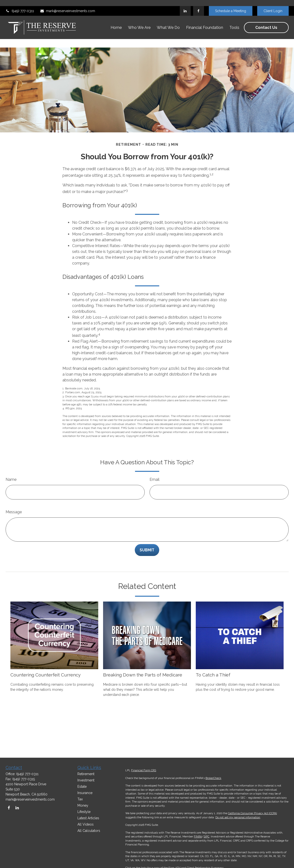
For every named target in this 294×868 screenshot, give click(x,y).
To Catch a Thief (213, 660)
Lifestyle (84, 812)
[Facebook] (199, 5)
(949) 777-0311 (20, 5)
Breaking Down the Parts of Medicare (143, 660)
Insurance (85, 793)
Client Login (273, 5)
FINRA (198, 837)
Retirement (86, 774)
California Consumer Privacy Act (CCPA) (252, 813)
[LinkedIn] (185, 5)
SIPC (206, 837)
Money (83, 805)
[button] (116, 21)
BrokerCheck (213, 778)
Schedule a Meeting (231, 5)
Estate (82, 787)
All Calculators (89, 831)
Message (14, 497)
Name (11, 465)
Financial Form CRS (144, 770)
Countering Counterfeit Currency (45, 660)
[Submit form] (147, 535)
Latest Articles (88, 818)
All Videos (86, 824)
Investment (86, 780)
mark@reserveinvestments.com (68, 5)
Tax (80, 799)
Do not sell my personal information (238, 817)
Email (155, 465)
